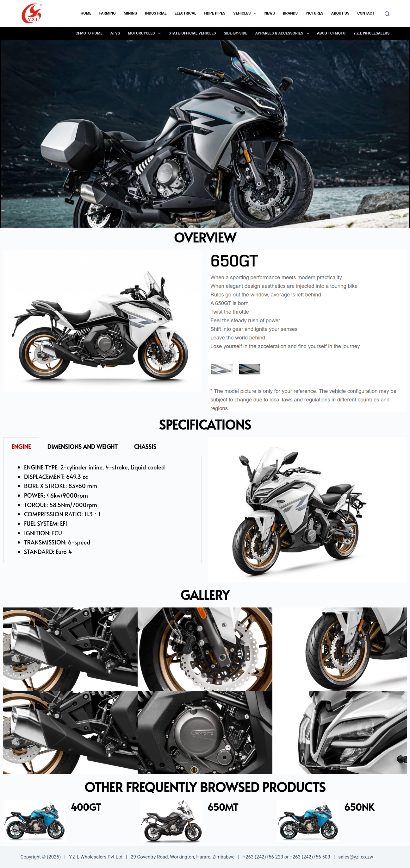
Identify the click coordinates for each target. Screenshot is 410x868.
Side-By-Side (235, 33)
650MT (223, 807)
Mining (130, 13)
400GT (86, 807)
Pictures (314, 13)
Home (86, 13)
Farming (108, 13)
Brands (290, 13)
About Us (340, 13)
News (270, 13)
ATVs (115, 33)
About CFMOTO (331, 33)
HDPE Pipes (215, 13)
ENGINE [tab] (21, 447)
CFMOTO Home (89, 33)
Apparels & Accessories (283, 34)
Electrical (186, 13)
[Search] (387, 14)
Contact (366, 13)
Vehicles (246, 14)
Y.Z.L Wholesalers (371, 33)
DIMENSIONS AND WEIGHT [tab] (83, 447)
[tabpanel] (102, 510)
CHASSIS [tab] (145, 447)
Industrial (156, 13)
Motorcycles (146, 34)
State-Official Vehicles (192, 33)
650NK (359, 807)
